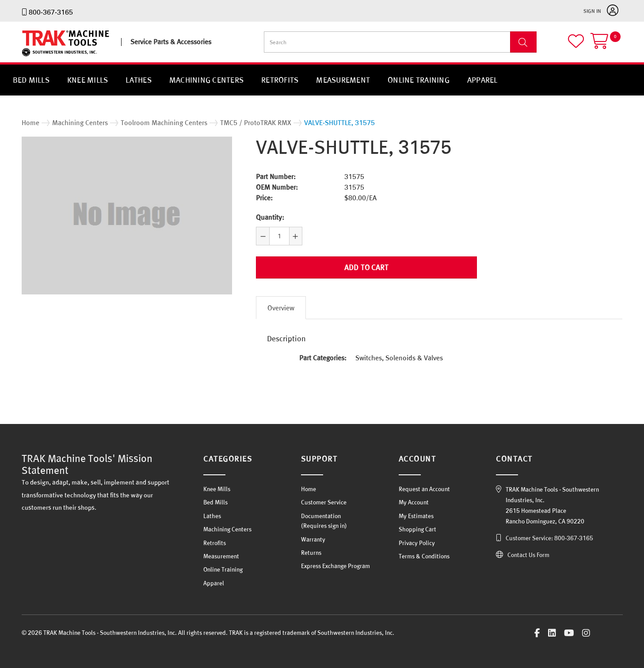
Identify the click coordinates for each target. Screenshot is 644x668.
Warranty (313, 539)
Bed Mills (31, 80)
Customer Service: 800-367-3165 (549, 538)
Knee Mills (88, 80)
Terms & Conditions (424, 556)
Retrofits (280, 80)
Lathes (139, 80)
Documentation (321, 516)
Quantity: (270, 217)
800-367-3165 (51, 12)
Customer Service (324, 502)
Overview (281, 308)
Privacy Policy (417, 543)
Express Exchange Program (335, 566)
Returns (311, 553)
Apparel (482, 80)
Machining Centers (206, 80)
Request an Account (424, 489)
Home (309, 489)
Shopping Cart (417, 529)
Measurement (343, 80)
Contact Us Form (528, 555)
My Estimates (416, 516)
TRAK (29, 56)
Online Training (419, 80)
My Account (414, 502)
